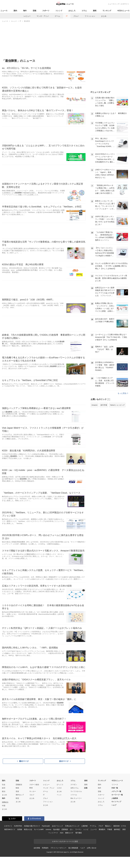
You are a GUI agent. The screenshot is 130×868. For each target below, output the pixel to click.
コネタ (59, 788)
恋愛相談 (65, 829)
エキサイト (125, 4)
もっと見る (123, 393)
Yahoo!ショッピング (117, 405)
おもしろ (72, 11)
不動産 (110, 829)
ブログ (101, 826)
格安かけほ (28, 829)
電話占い (108, 826)
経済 (4, 788)
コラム (84, 11)
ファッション (90, 16)
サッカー (33, 791)
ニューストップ (114, 4)
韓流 (17, 798)
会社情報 (37, 848)
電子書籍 (79, 833)
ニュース (4, 11)
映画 (17, 788)
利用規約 (45, 848)
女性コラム (75, 788)
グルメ (76, 16)
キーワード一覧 (117, 795)
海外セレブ (20, 795)
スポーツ (46, 11)
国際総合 (5, 802)
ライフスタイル (76, 791)
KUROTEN (18, 826)
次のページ (65, 761)
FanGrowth (46, 826)
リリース (115, 785)
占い (72, 829)
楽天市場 (104, 405)
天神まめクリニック (72, 826)
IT (67, 16)
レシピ (86, 829)
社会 (4, 785)
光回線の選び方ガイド (32, 826)
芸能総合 (19, 785)
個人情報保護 (73, 848)
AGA (62, 833)
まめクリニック (57, 826)
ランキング (107, 11)
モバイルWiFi (39, 829)
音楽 (17, 791)
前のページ (23, 761)
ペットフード (53, 833)
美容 (124, 829)
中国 (4, 806)
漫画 (95, 11)
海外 (25, 11)
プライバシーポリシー (58, 848)
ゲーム (57, 16)
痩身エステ (69, 833)
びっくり (60, 785)
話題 (86, 788)
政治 (4, 791)
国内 (15, 11)
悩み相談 (56, 829)
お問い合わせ (92, 848)
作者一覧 (115, 788)
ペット (59, 795)
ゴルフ (32, 795)
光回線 (20, 829)
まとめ (104, 16)
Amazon (95, 405)
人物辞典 (115, 798)
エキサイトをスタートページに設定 (65, 841)
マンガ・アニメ (43, 16)
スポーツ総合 (34, 785)
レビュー (27, 16)
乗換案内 (102, 829)
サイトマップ (116, 802)
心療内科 (85, 826)
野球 (31, 788)
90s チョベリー (76, 798)
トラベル (74, 795)
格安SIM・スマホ (120, 826)
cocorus (48, 829)
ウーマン (78, 829)
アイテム (93, 826)
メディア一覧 (116, 791)
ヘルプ (114, 805)
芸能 (34, 11)
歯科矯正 (117, 829)
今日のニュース (123, 11)
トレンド (59, 11)
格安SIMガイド (10, 829)
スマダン (74, 785)
